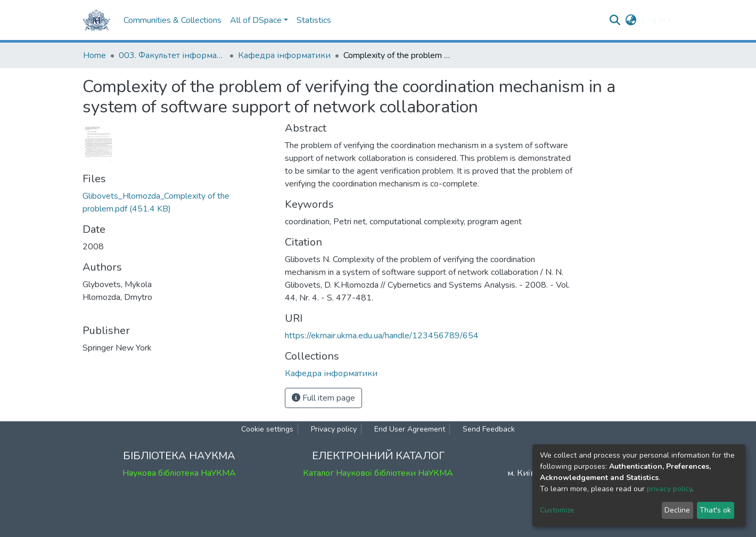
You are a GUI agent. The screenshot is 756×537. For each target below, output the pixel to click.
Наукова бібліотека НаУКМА (179, 473)
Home (94, 55)
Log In (654, 20)
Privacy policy (334, 429)
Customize (557, 510)
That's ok (715, 510)
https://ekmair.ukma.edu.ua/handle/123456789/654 (382, 336)
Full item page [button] (323, 398)
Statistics (314, 20)
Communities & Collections (172, 20)
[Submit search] (615, 20)
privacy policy (669, 489)
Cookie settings (267, 429)
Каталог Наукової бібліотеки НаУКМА (378, 473)
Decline (677, 510)
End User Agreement (410, 429)
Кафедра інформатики (284, 55)
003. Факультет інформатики (172, 55)
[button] (631, 20)
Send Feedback (489, 429)
